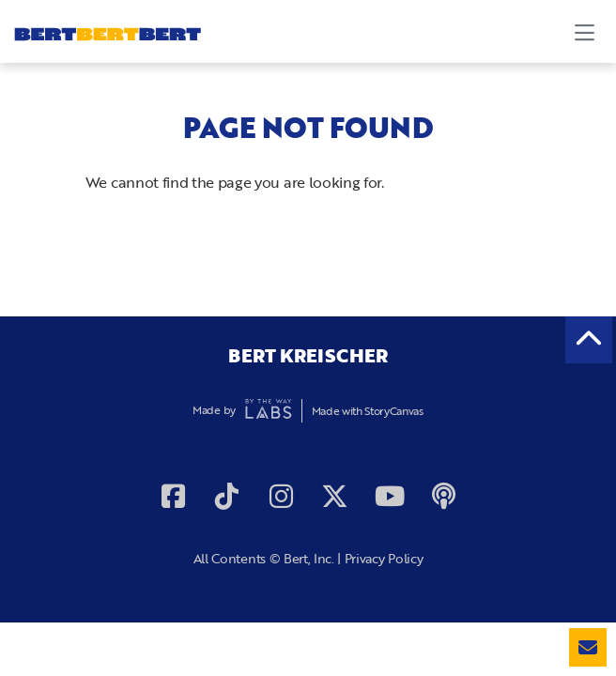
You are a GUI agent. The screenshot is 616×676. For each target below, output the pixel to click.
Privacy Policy (384, 558)
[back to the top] (589, 340)
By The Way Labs (269, 411)
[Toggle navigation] (584, 32)
